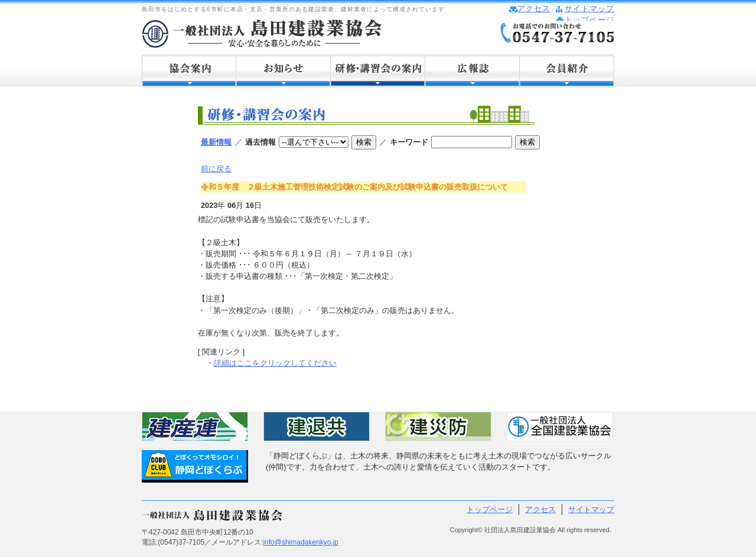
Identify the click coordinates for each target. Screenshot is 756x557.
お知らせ (283, 71)
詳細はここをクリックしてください (275, 363)
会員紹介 (567, 71)
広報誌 (472, 71)
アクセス (534, 9)
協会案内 (189, 71)
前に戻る (216, 169)
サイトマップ (589, 9)
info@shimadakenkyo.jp (301, 542)
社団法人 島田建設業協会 (262, 33)
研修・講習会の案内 (378, 71)
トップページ (589, 20)
